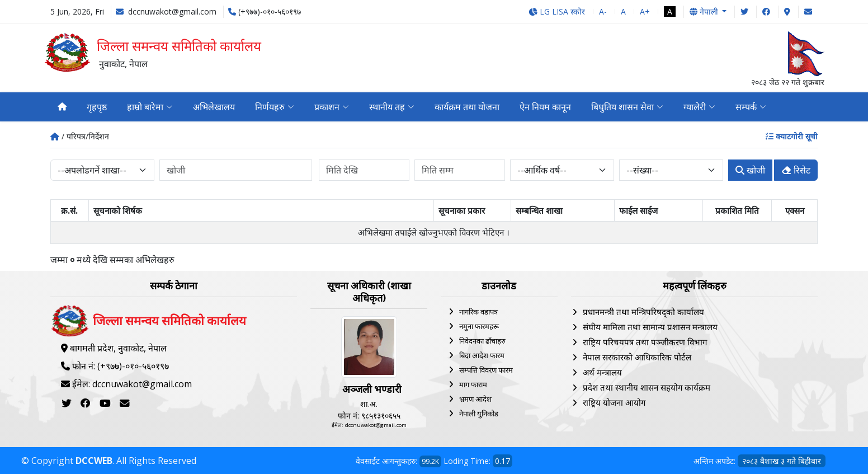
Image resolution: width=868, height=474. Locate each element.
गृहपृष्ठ (97, 107)
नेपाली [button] (705, 11)
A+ (645, 11)
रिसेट (796, 170)
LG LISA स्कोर (557, 11)
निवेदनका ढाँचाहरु (482, 341)
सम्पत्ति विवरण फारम (486, 370)
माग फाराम (473, 384)
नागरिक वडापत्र (478, 312)
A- (603, 11)
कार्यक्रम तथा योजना (467, 107)
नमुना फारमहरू (479, 326)
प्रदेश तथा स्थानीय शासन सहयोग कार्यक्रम (647, 387)
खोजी (750, 170)
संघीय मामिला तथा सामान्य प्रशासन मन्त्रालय (650, 327)
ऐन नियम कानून (545, 107)
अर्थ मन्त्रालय (602, 372)
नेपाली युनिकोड (479, 414)
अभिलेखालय (214, 107)
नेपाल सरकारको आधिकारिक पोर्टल (637, 357)
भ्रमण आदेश (475, 399)
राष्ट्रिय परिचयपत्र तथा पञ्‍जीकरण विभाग (645, 342)
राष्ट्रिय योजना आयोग (614, 402)
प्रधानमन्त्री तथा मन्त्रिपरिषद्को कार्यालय (643, 312)
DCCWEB (94, 461)
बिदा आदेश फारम (482, 355)
